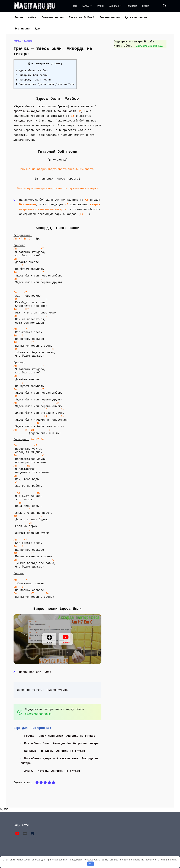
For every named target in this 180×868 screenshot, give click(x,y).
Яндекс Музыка (57, 690)
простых (26, 111)
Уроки (101, 6)
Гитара (17, 41)
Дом (75, 6)
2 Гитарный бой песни (31, 75)
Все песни (22, 29)
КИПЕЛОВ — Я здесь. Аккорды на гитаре (55, 751)
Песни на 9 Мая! (82, 18)
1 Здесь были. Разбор (31, 71)
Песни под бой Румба (35, 672)
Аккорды (114, 6)
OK (91, 864)
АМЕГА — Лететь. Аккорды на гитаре (52, 771)
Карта (85, 6)
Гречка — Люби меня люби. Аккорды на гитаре (60, 736)
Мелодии (132, 6)
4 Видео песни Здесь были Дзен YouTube (45, 84)
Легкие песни (110, 18)
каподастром (23, 121)
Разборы (28, 41)
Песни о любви (25, 18)
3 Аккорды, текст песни (33, 80)
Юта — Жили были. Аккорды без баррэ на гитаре (62, 744)
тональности (67, 111)
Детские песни (136, 18)
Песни (146, 6)
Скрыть (56, 64)
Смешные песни (53, 18)
